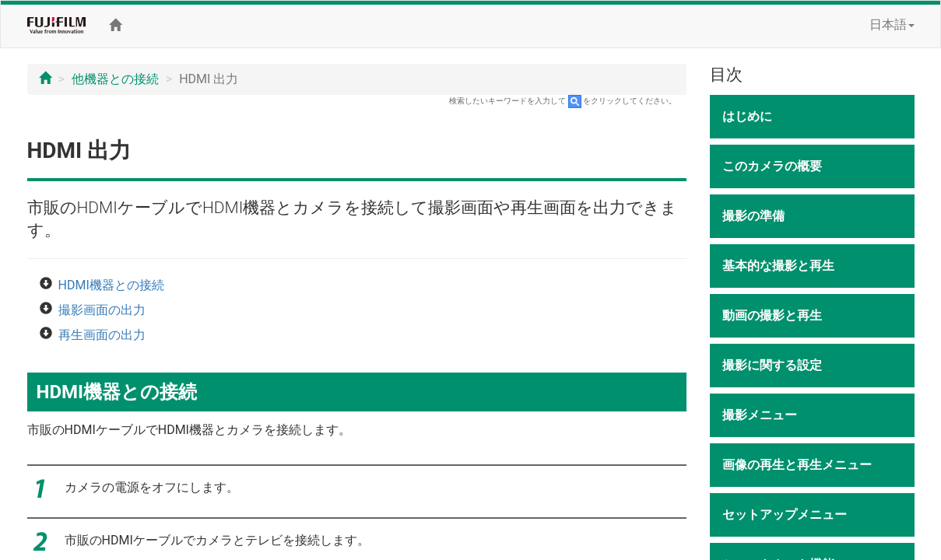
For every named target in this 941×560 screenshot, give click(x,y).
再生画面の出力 (102, 335)
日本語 (892, 24)
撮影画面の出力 (102, 310)
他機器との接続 (115, 79)
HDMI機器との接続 (111, 285)
